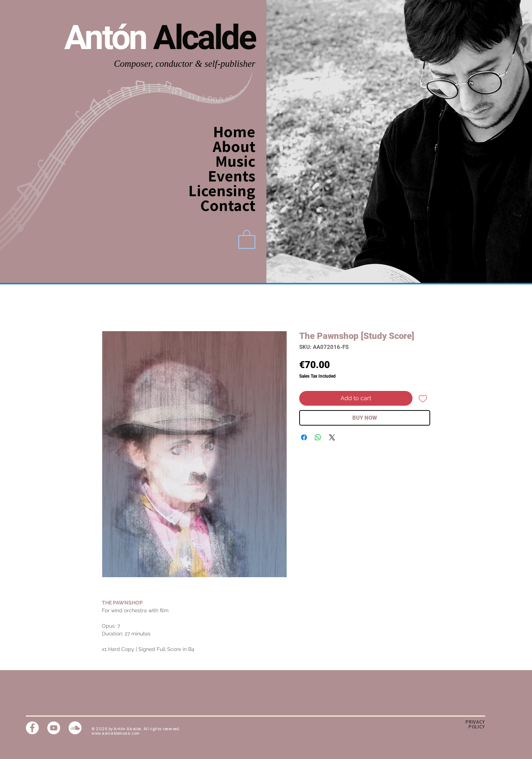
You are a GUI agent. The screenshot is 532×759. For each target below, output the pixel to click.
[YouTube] (54, 728)
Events (232, 176)
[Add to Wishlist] (423, 398)
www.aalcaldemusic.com (116, 734)
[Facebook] (32, 728)
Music (235, 161)
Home (234, 131)
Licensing (230, 190)
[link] (247, 239)
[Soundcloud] (75, 728)
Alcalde (204, 37)
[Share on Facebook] (304, 437)
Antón (109, 37)
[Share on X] (332, 437)
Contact (230, 205)
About (234, 146)
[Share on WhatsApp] (318, 437)
